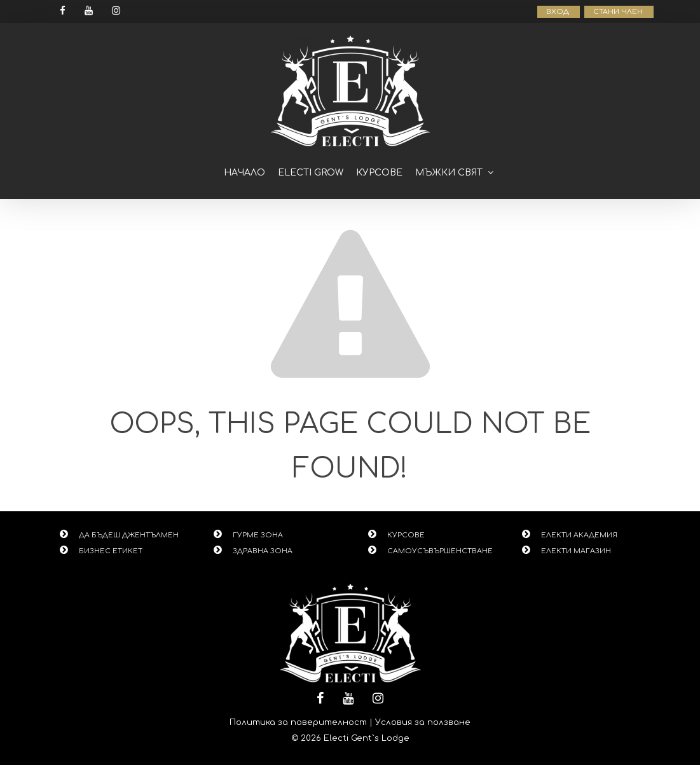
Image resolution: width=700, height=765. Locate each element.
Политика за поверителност (298, 722)
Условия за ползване (423, 722)
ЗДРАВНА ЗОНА (263, 551)
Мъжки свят (449, 173)
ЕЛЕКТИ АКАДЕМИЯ (579, 535)
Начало (244, 173)
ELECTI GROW (311, 173)
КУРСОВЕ (406, 535)
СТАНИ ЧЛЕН (619, 12)
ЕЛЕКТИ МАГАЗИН (576, 551)
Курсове (379, 173)
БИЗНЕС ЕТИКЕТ (111, 551)
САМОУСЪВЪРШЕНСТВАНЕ (440, 551)
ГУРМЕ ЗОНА (258, 535)
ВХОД (559, 12)
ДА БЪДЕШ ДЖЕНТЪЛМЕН (129, 535)
